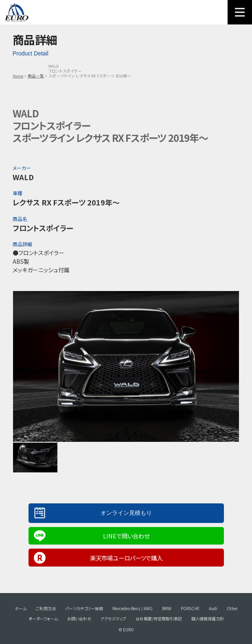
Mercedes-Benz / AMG (133, 608)
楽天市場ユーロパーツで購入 (126, 558)
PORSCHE (190, 608)
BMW (167, 608)
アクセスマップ (113, 619)
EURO (16, 12)
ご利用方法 (46, 608)
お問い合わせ (79, 619)
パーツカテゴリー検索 (84, 608)
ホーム (21, 608)
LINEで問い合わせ (126, 536)
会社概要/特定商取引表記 (159, 619)
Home (18, 76)
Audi (213, 608)
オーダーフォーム (43, 619)
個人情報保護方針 (208, 619)
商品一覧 (36, 76)
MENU (240, 12)
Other (232, 608)
